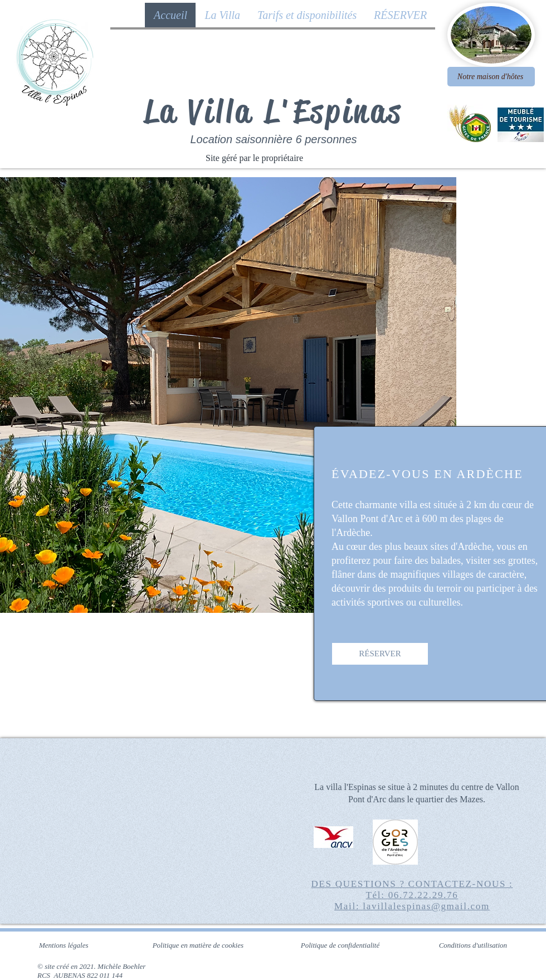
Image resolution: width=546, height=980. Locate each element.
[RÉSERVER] (380, 654)
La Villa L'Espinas (274, 111)
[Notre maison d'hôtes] (491, 77)
